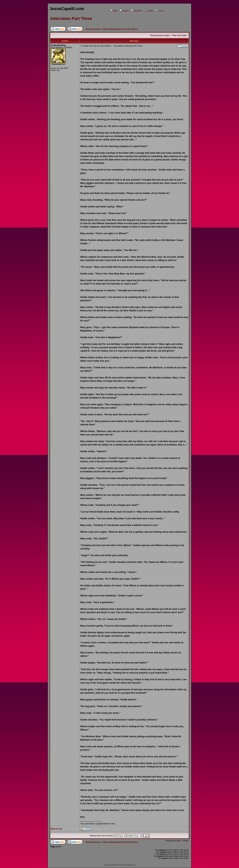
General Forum (93, 29)
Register (136, 11)
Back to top (56, 829)
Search (124, 11)
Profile (149, 11)
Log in (160, 11)
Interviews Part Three (71, 19)
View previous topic (160, 35)
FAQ (114, 11)
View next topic (179, 35)
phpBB (114, 865)
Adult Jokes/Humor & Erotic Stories (120, 29)
